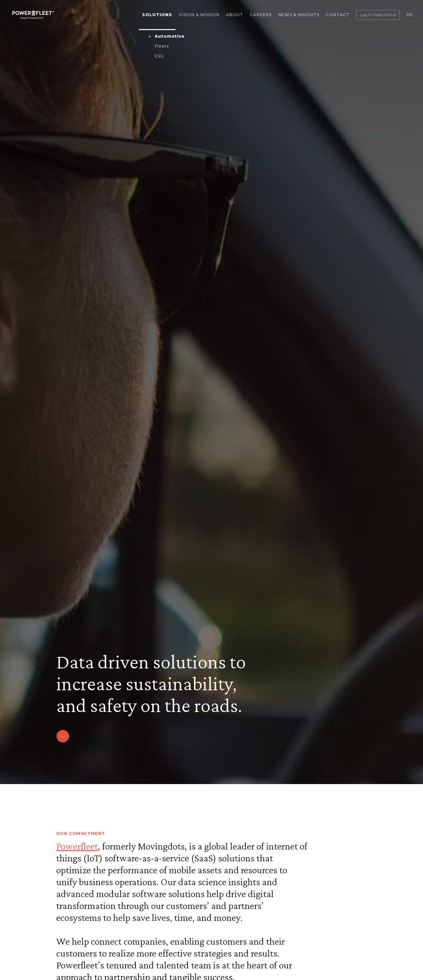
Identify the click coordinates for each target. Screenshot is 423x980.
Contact (338, 15)
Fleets (162, 46)
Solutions (157, 15)
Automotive (170, 36)
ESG (159, 56)
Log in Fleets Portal (378, 15)
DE (410, 15)
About (235, 15)
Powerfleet (77, 846)
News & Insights (299, 15)
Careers (261, 15)
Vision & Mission (199, 15)
